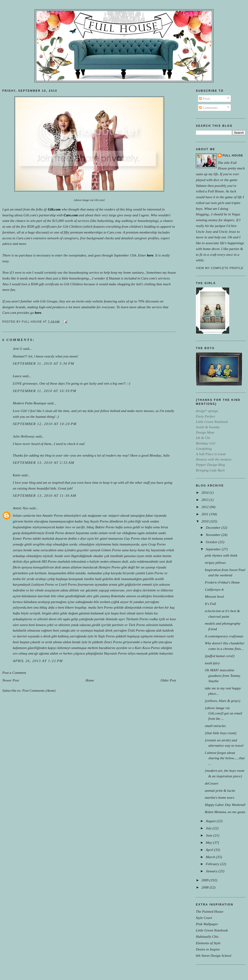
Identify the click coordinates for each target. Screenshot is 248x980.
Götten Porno (111, 550)
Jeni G (17, 349)
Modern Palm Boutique (30, 403)
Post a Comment (14, 673)
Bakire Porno (105, 527)
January (212, 871)
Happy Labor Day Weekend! (225, 805)
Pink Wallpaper (207, 924)
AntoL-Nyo (21, 508)
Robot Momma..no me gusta (225, 812)
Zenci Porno (113, 642)
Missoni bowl (215, 596)
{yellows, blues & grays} (223, 701)
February (213, 864)
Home (90, 680)
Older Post (168, 680)
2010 (205, 521)
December (213, 527)
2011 (205, 514)
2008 (205, 887)
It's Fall (210, 604)
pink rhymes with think (221, 555)
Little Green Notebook (212, 930)
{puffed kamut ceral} (220, 656)
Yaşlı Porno (106, 636)
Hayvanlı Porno (115, 653)
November (213, 535)
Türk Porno (137, 625)
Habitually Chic (207, 936)
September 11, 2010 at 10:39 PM (45, 391)
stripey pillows (215, 563)
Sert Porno (105, 607)
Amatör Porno (52, 515)
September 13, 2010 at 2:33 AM (44, 462)
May (209, 842)
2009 (205, 880)
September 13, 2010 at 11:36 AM (45, 495)
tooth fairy (212, 663)
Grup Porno (157, 544)
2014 (205, 492)
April (210, 850)
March (211, 857)
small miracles (215, 726)
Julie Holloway (24, 436)
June (209, 835)
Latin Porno (155, 573)
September (214, 549)
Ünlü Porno (136, 630)
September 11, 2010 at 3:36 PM (43, 363)
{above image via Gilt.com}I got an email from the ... (224, 713)
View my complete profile (220, 268)
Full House (233, 156)
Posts (205, 99)
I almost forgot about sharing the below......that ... (225, 758)
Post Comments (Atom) (39, 690)
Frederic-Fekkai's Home (222, 582)
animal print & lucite (220, 790)
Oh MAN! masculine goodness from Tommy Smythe (223, 675)
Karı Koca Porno (147, 648)
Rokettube (118, 596)
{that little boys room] (221, 733)
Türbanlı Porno (137, 619)
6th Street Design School (214, 956)
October (212, 542)
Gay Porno (132, 538)
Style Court (204, 918)
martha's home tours (220, 797)
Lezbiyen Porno (43, 584)
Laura (17, 376)
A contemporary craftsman (224, 636)
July (209, 828)
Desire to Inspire (208, 949)
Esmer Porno (22, 538)
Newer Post (11, 680)
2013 (205, 500)
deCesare (212, 783)
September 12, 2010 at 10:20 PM (45, 424)
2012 (205, 507)
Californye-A (214, 589)
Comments (208, 108)
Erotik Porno (55, 533)
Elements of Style (208, 943)
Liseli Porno (68, 584)
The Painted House (210, 911)
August (211, 821)
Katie (17, 475)
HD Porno (49, 561)
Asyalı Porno (99, 521)
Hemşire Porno (109, 567)
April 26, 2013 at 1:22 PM (38, 661)
